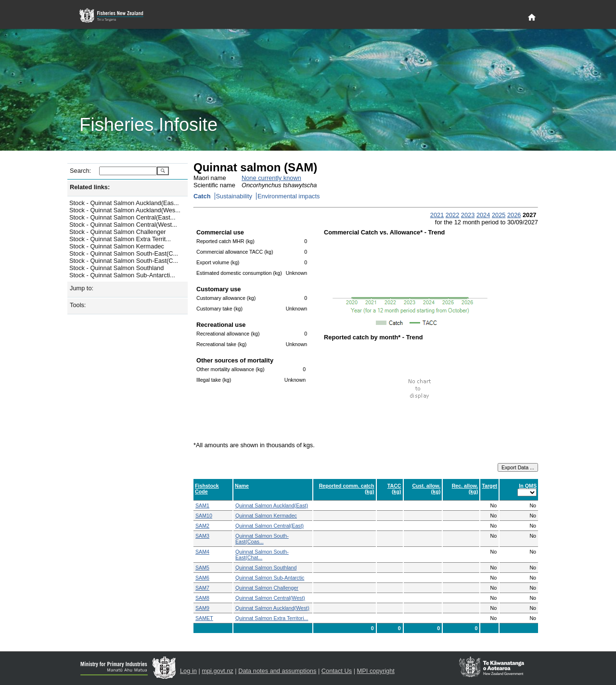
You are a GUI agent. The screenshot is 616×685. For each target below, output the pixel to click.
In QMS (528, 486)
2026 (514, 215)
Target (489, 486)
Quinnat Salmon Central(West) (270, 598)
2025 (499, 215)
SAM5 (202, 568)
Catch (202, 196)
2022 (452, 215)
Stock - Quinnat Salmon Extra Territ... (120, 239)
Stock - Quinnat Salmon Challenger (118, 232)
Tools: (78, 305)
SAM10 (204, 516)
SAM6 (202, 578)
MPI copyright (376, 671)
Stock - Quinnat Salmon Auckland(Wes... (125, 210)
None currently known (271, 178)
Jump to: (82, 288)
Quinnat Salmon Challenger (267, 588)
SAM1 (202, 505)
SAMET (204, 618)
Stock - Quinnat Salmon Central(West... (123, 225)
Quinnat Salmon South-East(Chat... (262, 555)
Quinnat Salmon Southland (266, 568)
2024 (483, 215)
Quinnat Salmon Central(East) (269, 526)
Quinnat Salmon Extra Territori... (272, 618)
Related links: (90, 187)
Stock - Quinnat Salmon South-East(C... (124, 253)
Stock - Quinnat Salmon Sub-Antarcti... (122, 275)
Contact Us (337, 671)
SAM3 (202, 536)
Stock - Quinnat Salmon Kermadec (117, 246)
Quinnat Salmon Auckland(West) (272, 608)
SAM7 (202, 588)
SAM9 (202, 608)
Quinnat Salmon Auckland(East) (272, 505)
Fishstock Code (207, 489)
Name (242, 486)
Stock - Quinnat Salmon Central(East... (122, 217)
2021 (437, 215)
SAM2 (202, 526)
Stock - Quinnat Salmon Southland (116, 268)
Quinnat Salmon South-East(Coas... (262, 539)
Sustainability (234, 196)
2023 (468, 215)
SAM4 (202, 552)
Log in (188, 671)
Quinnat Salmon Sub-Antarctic (270, 578)
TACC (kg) (394, 489)
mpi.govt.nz (217, 671)
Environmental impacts (289, 196)
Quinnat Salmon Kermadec (266, 516)
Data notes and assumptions (277, 671)
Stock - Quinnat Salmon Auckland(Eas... (124, 203)
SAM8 (202, 598)
